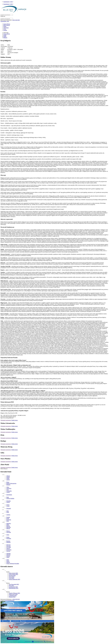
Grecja (8, 505)
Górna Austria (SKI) (13, 574)
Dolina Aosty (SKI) (13, 594)
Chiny (8, 487)
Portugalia (9, 538)
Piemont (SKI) (12, 597)
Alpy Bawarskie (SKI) (14, 584)
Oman (8, 535)
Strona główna (7, 34)
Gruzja (8, 506)
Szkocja (8, 548)
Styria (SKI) (12, 577)
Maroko (8, 526)
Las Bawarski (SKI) (13, 587)
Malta (8, 525)
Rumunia (8, 542)
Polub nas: (3, 16)
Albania (8, 476)
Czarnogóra (9, 491)
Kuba (8, 521)
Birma (8, 482)
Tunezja (8, 556)
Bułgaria (5, 38)
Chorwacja (9, 488)
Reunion (8, 541)
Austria (8, 480)
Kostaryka (9, 520)
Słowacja (8, 545)
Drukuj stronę (14, 420)
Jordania (8, 515)
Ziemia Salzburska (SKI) (14, 579)
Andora (8, 477)
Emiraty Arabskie (10, 498)
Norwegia (9, 532)
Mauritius (9, 527)
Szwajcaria (9, 550)
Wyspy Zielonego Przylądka (13, 564)
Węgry (8, 561)
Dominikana (9, 495)
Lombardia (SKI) (13, 596)
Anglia (8, 478)
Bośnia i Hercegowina (11, 483)
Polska (8, 537)
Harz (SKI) (11, 586)
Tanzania (8, 555)
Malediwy (9, 523)
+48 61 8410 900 (16, 20)
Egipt (8, 497)
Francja (8, 502)
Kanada (8, 517)
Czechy (8, 492)
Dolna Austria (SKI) (13, 573)
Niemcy (8, 531)
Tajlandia (8, 553)
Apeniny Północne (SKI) (14, 593)
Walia (8, 560)
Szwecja (8, 551)
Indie (8, 511)
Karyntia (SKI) (12, 576)
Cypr (8, 490)
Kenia (8, 518)
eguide (5, 35)
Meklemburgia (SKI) (14, 588)
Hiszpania (9, 508)
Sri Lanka (9, 547)
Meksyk (8, 528)
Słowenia (8, 546)
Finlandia (8, 501)
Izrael (8, 512)
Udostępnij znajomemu (6, 420)
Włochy (8, 562)
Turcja (8, 557)
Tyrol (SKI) (12, 578)
